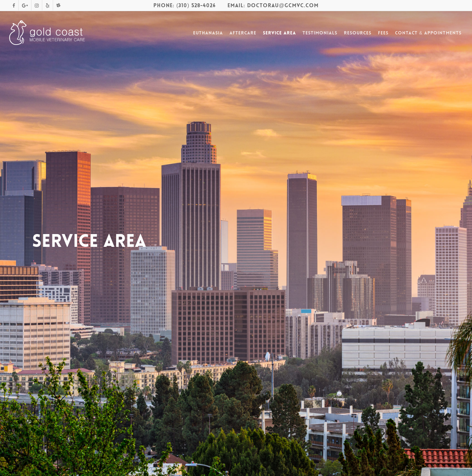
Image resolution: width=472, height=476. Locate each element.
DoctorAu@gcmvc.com (283, 5)
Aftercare (243, 33)
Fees (383, 33)
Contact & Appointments (428, 33)
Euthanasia (208, 33)
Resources (358, 33)
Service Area (279, 33)
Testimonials (320, 33)
